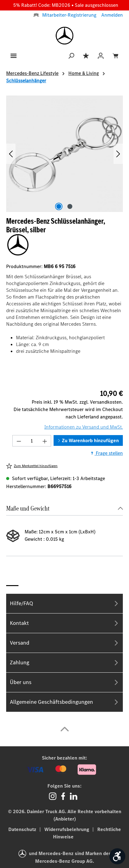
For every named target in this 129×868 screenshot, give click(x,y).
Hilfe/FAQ (64, 603)
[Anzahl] (32, 441)
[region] (64, 154)
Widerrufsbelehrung (67, 829)
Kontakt (64, 623)
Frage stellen (106, 453)
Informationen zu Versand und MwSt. (84, 427)
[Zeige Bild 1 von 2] (59, 206)
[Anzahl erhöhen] (45, 441)
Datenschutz (23, 829)
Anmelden (112, 15)
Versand (64, 643)
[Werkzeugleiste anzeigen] (117, 856)
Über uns (64, 682)
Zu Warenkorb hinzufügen (88, 440)
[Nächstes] (118, 154)
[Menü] (14, 55)
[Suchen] (71, 55)
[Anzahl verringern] (19, 441)
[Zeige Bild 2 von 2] (70, 206)
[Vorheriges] (11, 154)
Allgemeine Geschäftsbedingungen (64, 702)
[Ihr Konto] (101, 55)
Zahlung (64, 663)
